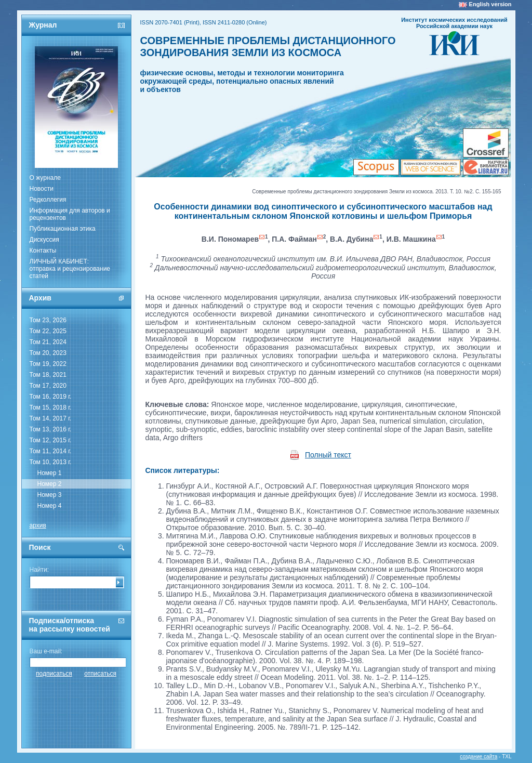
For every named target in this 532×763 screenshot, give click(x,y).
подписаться (54, 674)
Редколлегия (48, 200)
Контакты (43, 251)
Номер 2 (50, 484)
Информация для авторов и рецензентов (70, 214)
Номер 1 (50, 473)
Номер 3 (50, 495)
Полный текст (328, 455)
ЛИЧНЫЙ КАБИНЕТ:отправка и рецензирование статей (70, 269)
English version (490, 4)
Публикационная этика (63, 229)
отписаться (100, 674)
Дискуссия (44, 240)
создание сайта (478, 757)
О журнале (45, 178)
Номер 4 (50, 506)
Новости (42, 189)
